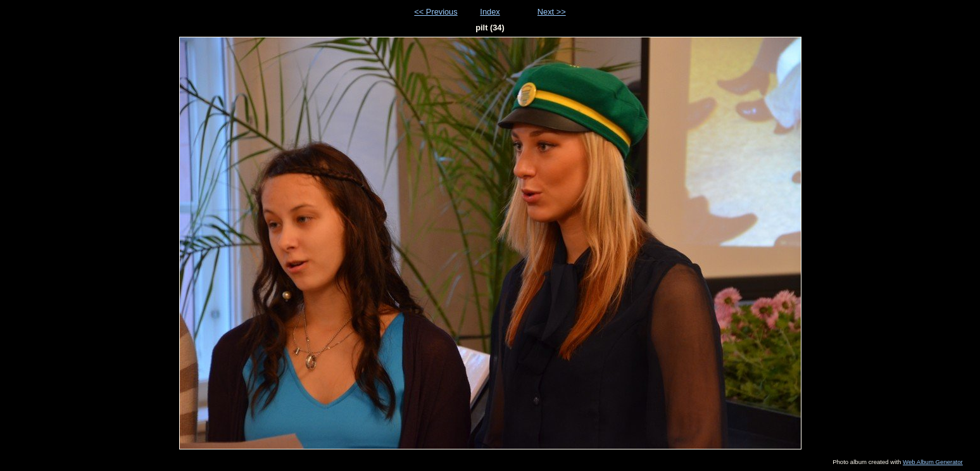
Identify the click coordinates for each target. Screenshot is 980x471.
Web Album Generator (933, 462)
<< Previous (436, 12)
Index (490, 12)
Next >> (552, 12)
